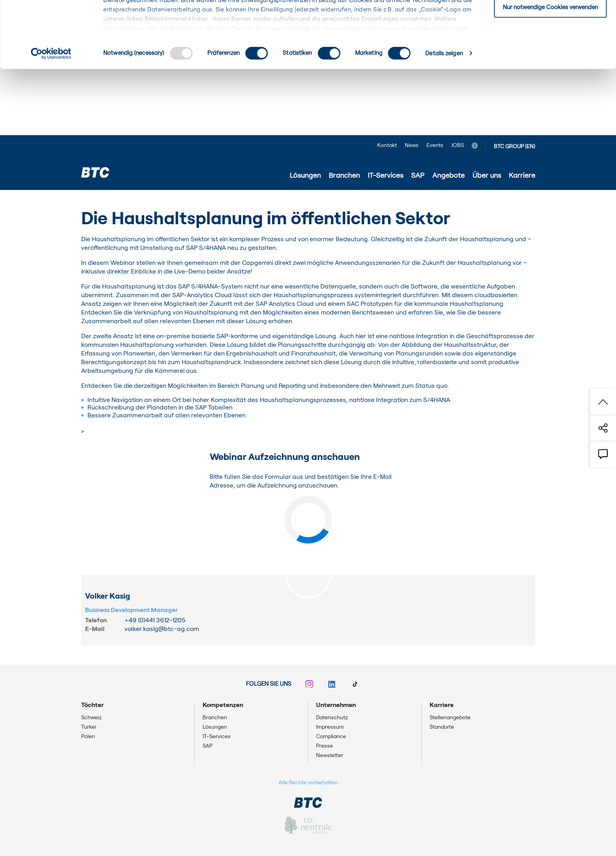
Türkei (89, 727)
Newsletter (330, 756)
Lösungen (215, 727)
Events (435, 145)
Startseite (95, 201)
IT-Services (217, 737)
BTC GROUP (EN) (515, 147)
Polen (88, 737)
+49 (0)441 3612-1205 (155, 620)
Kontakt (387, 145)
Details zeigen (444, 120)
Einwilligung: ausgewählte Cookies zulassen (550, 47)
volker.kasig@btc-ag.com (162, 629)
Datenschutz (332, 718)
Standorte (442, 727)
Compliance (331, 737)
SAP (208, 746)
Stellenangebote (450, 718)
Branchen (215, 718)
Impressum (330, 727)
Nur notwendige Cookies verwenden (550, 74)
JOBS (458, 145)
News (412, 145)
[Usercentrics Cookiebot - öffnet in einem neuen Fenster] (51, 120)
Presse (325, 746)
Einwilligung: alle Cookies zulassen (550, 20)
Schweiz (91, 718)
